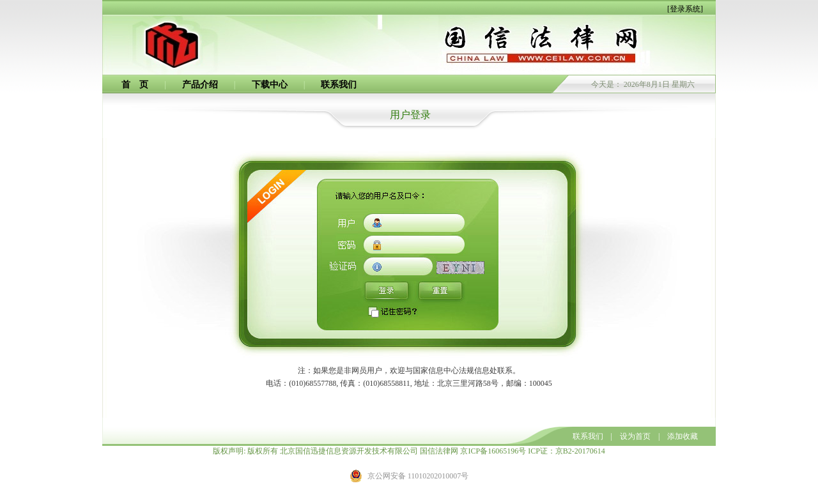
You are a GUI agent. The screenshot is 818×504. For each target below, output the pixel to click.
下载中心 (270, 85)
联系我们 (339, 85)
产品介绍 (200, 85)
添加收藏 (683, 436)
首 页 (135, 85)
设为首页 (635, 436)
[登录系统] (685, 9)
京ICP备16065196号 (493, 451)
